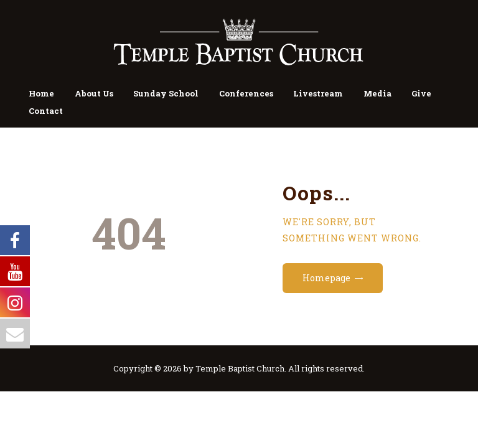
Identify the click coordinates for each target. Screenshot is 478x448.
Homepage (326, 278)
